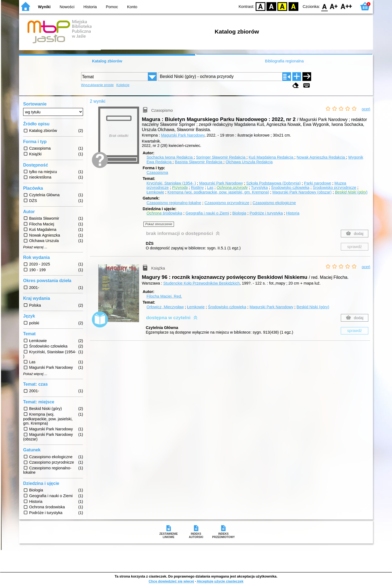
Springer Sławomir (221, 157)
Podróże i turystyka (266, 213)
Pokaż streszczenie (159, 224)
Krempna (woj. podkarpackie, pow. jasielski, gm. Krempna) (218, 192)
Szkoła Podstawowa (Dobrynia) (274, 183)
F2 (346, 6)
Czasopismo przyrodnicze (227, 203)
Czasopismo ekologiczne (274, 203)
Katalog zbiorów (107, 61)
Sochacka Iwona (170, 157)
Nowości (67, 7)
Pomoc (112, 7)
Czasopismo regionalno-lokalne (174, 203)
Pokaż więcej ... (35, 247)
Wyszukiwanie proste (97, 85)
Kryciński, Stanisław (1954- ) (171, 183)
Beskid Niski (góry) (313, 307)
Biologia (239, 213)
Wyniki (44, 7)
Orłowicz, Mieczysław (165, 307)
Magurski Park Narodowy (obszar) (302, 192)
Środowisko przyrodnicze (335, 188)
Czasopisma (157, 173)
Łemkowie (155, 192)
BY (293, 6)
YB (282, 6)
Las (210, 188)
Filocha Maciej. (164, 296)
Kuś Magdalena (271, 157)
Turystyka (259, 188)
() (351, 192)
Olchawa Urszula (249, 162)
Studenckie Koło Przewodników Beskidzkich (202, 283)
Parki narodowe (318, 183)
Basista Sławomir (199, 162)
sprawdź (355, 247)
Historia (90, 7)
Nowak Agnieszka (321, 157)
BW (271, 6)
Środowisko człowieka (290, 188)
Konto (132, 7)
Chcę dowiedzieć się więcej (171, 581)
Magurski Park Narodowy (183, 135)
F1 (334, 6)
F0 (324, 6)
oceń (366, 109)
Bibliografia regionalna (284, 61)
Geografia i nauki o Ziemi (207, 213)
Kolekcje (123, 85)
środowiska (164, 213)
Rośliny (197, 188)
